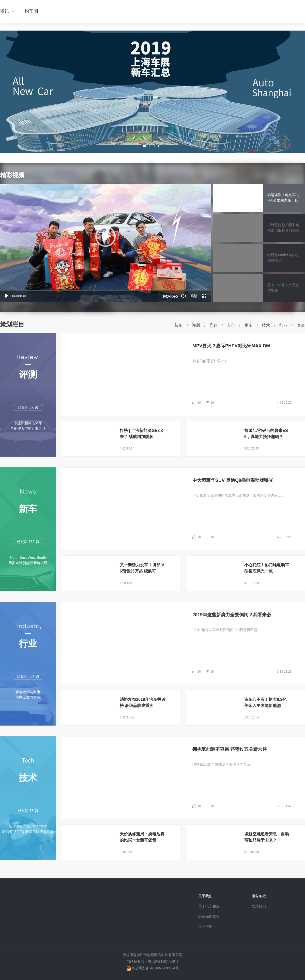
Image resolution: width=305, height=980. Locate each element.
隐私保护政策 (209, 916)
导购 (213, 325)
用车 (249, 325)
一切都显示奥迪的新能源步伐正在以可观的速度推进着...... (238, 495)
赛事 (301, 325)
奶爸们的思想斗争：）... (212, 361)
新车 (178, 325)
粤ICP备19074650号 (163, 962)
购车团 (31, 11)
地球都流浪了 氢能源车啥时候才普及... (223, 764)
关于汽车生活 (209, 906)
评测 (196, 325)
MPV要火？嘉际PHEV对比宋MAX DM (231, 346)
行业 (283, 325)
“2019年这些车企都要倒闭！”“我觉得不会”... (227, 630)
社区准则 (205, 927)
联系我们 (259, 906)
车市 (231, 325)
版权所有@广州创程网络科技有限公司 (153, 955)
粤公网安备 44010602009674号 (155, 968)
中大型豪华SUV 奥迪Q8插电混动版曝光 (233, 480)
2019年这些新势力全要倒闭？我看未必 (232, 615)
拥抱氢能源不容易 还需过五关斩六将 (230, 749)
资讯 (5, 11)
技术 (266, 325)
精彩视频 (12, 175)
